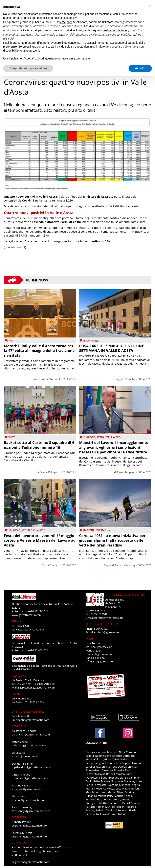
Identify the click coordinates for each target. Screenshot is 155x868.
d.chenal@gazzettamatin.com (30, 745)
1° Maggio (89, 437)
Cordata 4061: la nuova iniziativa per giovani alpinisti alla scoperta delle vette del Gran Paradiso (112, 540)
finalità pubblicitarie (115, 30)
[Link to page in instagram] (128, 736)
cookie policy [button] (68, 18)
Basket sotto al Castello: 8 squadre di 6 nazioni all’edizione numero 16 (39, 445)
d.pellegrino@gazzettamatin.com (32, 767)
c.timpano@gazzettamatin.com (31, 778)
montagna (103, 530)
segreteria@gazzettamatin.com (37, 688)
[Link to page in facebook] (100, 733)
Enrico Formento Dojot (46, 379)
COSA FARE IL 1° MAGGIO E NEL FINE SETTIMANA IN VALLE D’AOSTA (112, 348)
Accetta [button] (140, 68)
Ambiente (89, 530)
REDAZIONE (19, 676)
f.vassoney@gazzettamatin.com (31, 811)
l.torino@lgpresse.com (99, 647)
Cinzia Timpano (126, 472)
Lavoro (116, 437)
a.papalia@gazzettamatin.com (30, 789)
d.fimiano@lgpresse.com (100, 661)
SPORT (11, 341)
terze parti (66, 22)
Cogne (108, 565)
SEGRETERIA (19, 817)
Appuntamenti (92, 341)
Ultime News (37, 280)
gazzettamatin (127, 379)
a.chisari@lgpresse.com (107, 632)
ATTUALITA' (103, 437)
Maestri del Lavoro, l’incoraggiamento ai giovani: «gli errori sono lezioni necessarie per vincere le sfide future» (114, 447)
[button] (150, 6)
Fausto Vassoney (125, 565)
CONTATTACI (20, 843)
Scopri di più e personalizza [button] (28, 68)
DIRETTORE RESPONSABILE (28, 712)
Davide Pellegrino (50, 472)
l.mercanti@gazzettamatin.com (31, 720)
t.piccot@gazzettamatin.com (29, 800)
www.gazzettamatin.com (27, 615)
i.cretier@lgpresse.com (99, 654)
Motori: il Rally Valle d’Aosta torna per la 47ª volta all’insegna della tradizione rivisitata (39, 351)
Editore (17, 621)
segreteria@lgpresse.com (108, 618)
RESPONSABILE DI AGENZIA (102, 624)
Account (91, 639)
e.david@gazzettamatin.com (29, 756)
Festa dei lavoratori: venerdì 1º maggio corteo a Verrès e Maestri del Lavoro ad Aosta (40, 540)
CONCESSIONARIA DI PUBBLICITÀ (125, 595)
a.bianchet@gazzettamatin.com (31, 734)
